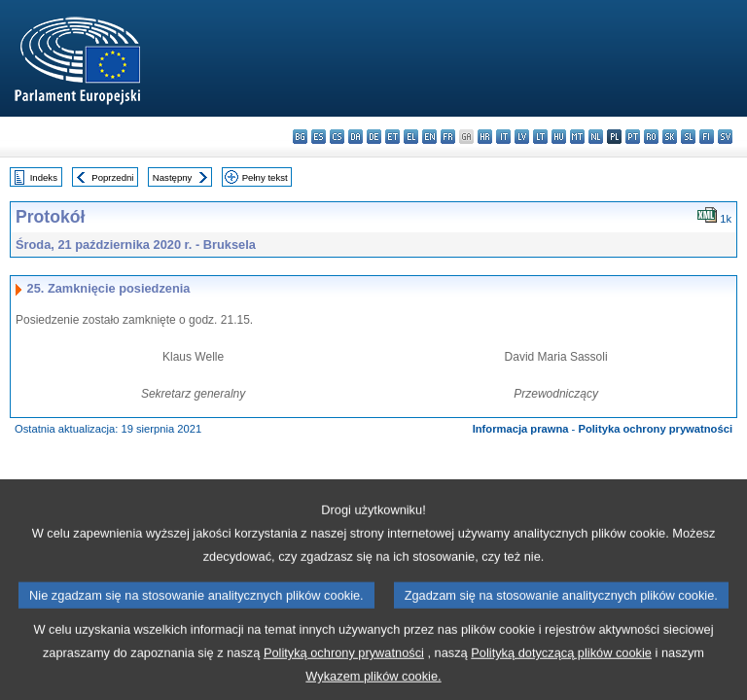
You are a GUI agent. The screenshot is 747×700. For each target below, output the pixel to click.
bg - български (300, 137)
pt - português (633, 137)
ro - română (651, 137)
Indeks (44, 177)
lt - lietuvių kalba (540, 137)
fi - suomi (707, 137)
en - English (429, 137)
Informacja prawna (521, 429)
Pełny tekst (265, 177)
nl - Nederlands (596, 137)
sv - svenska (725, 137)
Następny (173, 177)
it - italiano (503, 137)
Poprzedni (112, 177)
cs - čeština (337, 137)
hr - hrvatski (485, 137)
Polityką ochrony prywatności (344, 674)
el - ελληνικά (411, 137)
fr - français (448, 137)
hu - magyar (559, 137)
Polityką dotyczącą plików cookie (561, 674)
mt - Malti (577, 137)
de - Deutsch (374, 137)
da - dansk (356, 137)
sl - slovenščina (688, 137)
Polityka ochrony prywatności (655, 429)
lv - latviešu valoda (522, 137)
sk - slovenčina (670, 137)
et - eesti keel (392, 137)
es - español (319, 137)
